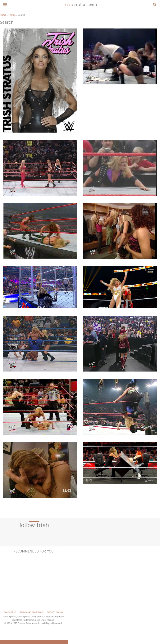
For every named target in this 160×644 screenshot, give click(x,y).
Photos (12, 15)
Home (3, 15)
